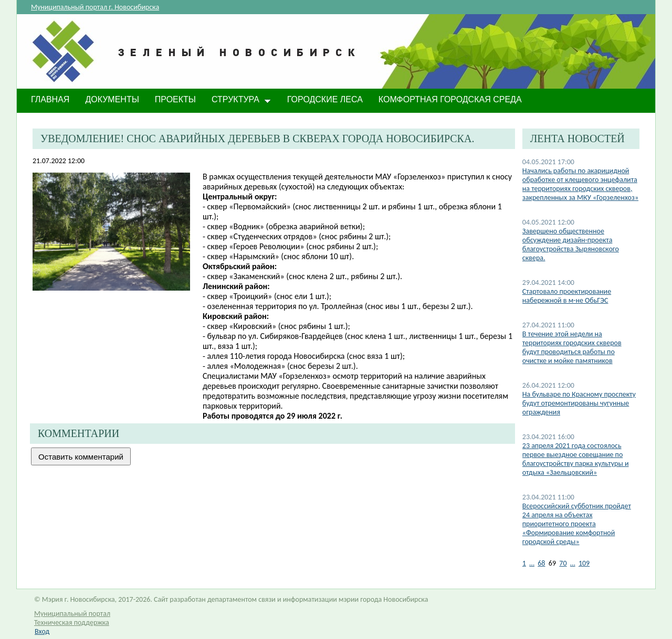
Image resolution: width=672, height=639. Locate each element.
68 (541, 563)
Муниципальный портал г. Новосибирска (95, 7)
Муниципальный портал (72, 614)
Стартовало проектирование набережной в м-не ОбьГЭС (567, 296)
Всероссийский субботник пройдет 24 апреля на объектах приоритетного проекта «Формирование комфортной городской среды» (577, 524)
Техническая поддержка (72, 622)
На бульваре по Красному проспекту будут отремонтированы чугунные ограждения (579, 403)
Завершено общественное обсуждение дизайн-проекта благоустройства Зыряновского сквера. (571, 244)
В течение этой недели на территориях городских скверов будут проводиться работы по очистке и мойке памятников (572, 347)
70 (563, 563)
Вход (42, 631)
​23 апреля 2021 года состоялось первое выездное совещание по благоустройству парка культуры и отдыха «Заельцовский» (576, 459)
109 (584, 563)
